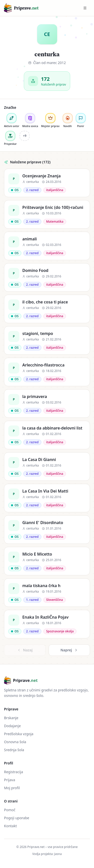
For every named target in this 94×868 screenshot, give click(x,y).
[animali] (47, 246)
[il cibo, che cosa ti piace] (47, 309)
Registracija (14, 772)
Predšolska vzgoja (19, 734)
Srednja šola (14, 750)
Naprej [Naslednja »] (69, 650)
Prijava (10, 780)
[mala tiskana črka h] (47, 593)
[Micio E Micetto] (47, 561)
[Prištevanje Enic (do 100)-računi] (47, 214)
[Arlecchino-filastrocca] (47, 372)
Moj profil (12, 788)
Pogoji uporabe (17, 818)
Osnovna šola (15, 742)
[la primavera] (47, 403)
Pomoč (10, 810)
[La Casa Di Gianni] (47, 467)
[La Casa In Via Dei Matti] (47, 498)
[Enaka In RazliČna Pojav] (47, 624)
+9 (25, 136)
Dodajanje (12, 726)
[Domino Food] (47, 277)
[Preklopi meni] (85, 8)
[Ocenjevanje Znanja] (47, 183)
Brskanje (11, 718)
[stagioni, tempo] (47, 340)
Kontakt (10, 826)
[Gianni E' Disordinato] (47, 530)
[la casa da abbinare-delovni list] (47, 435)
